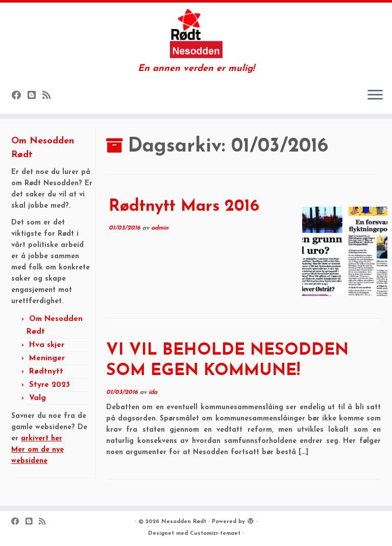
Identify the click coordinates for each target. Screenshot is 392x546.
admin (160, 228)
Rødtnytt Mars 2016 (184, 207)
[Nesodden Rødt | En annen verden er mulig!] (196, 33)
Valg (38, 398)
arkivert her (42, 439)
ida (153, 392)
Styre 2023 (50, 385)
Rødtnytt (46, 372)
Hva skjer (47, 345)
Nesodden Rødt (184, 522)
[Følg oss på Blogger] (35, 96)
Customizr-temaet (215, 533)
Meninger (47, 358)
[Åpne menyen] (375, 95)
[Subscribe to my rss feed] (50, 96)
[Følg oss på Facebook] (20, 96)
